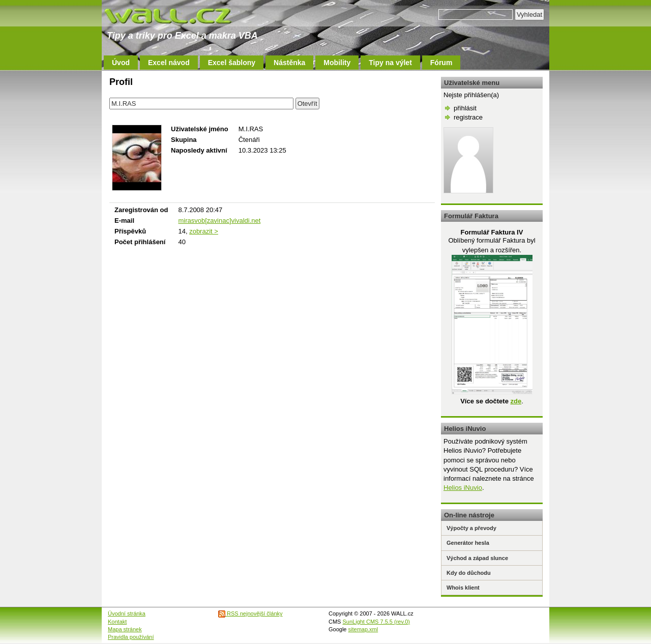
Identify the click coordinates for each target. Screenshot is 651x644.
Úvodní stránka (127, 613)
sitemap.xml (363, 629)
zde (516, 401)
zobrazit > (204, 231)
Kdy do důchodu (469, 573)
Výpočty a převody (471, 528)
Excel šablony (232, 63)
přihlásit (465, 108)
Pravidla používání (131, 637)
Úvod (121, 63)
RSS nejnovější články (250, 613)
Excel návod (169, 63)
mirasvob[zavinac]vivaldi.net (219, 221)
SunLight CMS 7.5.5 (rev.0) (376, 622)
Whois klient (463, 588)
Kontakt (117, 622)
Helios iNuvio (463, 488)
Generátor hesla (468, 543)
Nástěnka (289, 63)
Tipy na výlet (390, 63)
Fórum (441, 63)
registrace (468, 117)
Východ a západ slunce (477, 558)
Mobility (337, 63)
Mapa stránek (125, 629)
